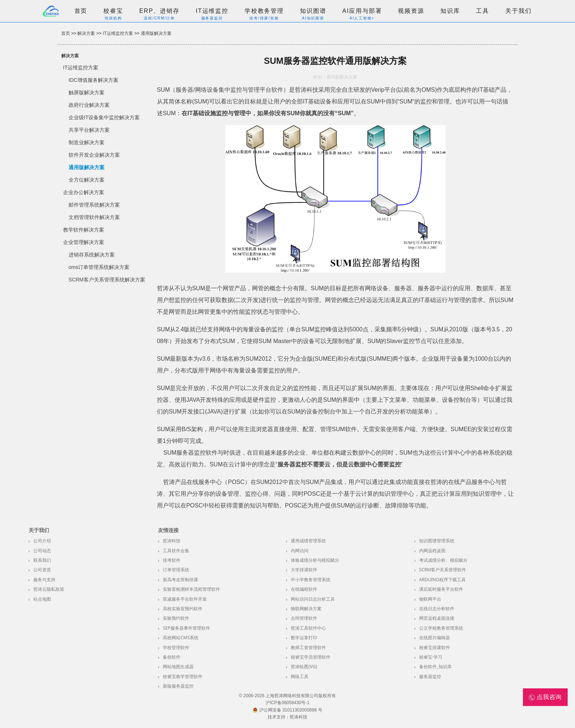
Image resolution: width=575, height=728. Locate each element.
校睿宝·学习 (431, 657)
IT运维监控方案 (118, 33)
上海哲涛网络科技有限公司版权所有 (301, 696)
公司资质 (42, 570)
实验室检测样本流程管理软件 (191, 589)
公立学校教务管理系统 (441, 628)
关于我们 (518, 11)
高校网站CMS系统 (181, 638)
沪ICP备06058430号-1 (287, 703)
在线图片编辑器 (435, 638)
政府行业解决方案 (89, 105)
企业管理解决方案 (84, 242)
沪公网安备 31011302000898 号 (287, 710)
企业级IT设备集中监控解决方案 (104, 117)
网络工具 (300, 676)
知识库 (450, 11)
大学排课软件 (304, 570)
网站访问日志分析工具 (313, 599)
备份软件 (172, 657)
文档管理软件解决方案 (94, 217)
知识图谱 (313, 11)
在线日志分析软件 (437, 609)
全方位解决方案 (87, 180)
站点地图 (42, 599)
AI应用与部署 (362, 11)
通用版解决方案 (156, 33)
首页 (81, 11)
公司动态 (42, 551)
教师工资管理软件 (308, 647)
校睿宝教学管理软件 (183, 676)
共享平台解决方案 (89, 130)
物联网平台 (430, 599)
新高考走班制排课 (180, 580)
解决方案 (86, 33)
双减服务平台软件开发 (185, 599)
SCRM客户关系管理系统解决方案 (107, 280)
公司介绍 (42, 541)
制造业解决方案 (87, 142)
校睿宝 (113, 11)
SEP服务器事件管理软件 (186, 628)
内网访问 (300, 551)
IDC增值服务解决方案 (94, 80)
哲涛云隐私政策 (49, 589)
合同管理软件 (304, 618)
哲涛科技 (172, 541)
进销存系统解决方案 (92, 255)
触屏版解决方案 (87, 92)
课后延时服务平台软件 (441, 589)
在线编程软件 (304, 589)
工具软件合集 (176, 551)
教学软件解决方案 (84, 230)
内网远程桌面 (432, 551)
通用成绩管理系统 (308, 541)
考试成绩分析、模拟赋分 (443, 560)
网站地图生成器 (178, 667)
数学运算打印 (304, 638)
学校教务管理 (264, 11)
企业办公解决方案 (84, 192)
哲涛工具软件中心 (308, 628)
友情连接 (168, 530)
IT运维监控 (212, 11)
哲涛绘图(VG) (304, 667)
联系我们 (42, 560)
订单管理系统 (176, 570)
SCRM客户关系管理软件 (443, 570)
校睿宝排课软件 (435, 647)
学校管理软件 (176, 647)
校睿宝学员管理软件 (311, 657)
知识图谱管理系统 (437, 541)
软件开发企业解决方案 (94, 155)
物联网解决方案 (306, 609)
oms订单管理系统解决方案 (99, 267)
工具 (483, 11)
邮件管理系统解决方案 (94, 205)
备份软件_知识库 (435, 667)
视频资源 (411, 11)
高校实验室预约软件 (183, 609)
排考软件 (172, 560)
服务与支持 (44, 580)
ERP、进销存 (160, 11)
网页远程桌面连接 (437, 618)
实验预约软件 (176, 618)
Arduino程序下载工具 (442, 580)
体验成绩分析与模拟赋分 (315, 560)
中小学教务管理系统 (311, 580)
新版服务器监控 (178, 686)
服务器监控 (430, 676)
